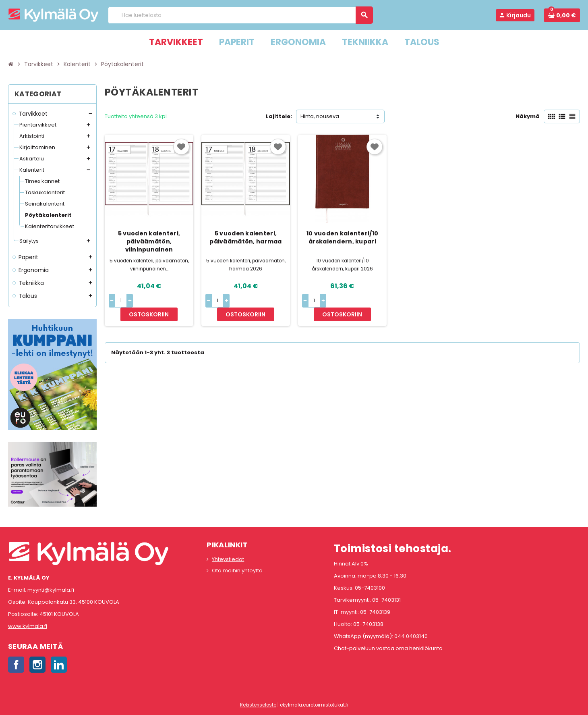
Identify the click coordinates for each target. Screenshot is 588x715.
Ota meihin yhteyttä (237, 571)
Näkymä (528, 116)
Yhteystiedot (228, 559)
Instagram (37, 665)
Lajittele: (279, 116)
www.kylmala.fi (28, 626)
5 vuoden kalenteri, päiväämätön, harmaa (245, 237)
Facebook (16, 665)
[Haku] (240, 15)
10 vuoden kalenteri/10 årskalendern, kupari (342, 237)
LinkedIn (59, 665)
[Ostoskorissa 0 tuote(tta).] (562, 15)
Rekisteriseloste (258, 705)
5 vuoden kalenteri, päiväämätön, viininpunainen (149, 241)
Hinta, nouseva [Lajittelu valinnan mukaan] (320, 116)
